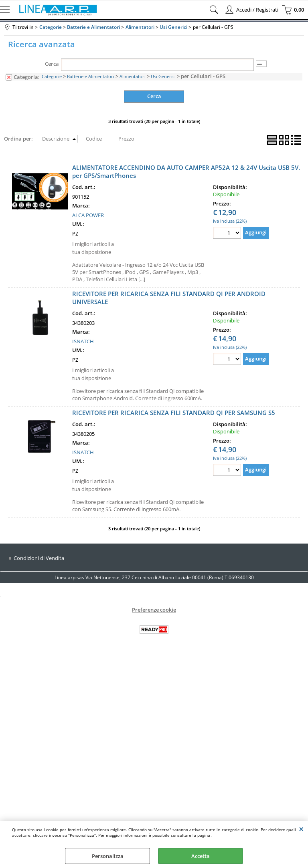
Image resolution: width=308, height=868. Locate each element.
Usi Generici (163, 76)
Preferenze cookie (154, 610)
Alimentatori (133, 76)
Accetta (201, 856)
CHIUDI (301, 829)
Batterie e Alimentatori (91, 76)
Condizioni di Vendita (39, 558)
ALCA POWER (88, 215)
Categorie (52, 76)
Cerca (52, 64)
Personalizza (108, 856)
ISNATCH (83, 341)
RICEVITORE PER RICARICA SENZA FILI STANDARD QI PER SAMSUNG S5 (174, 413)
